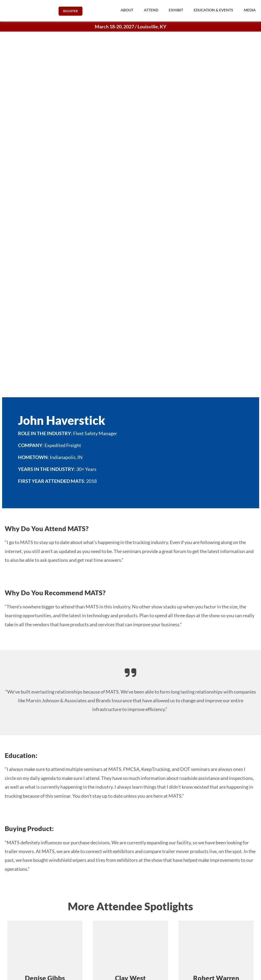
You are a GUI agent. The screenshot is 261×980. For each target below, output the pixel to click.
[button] (127, 10)
